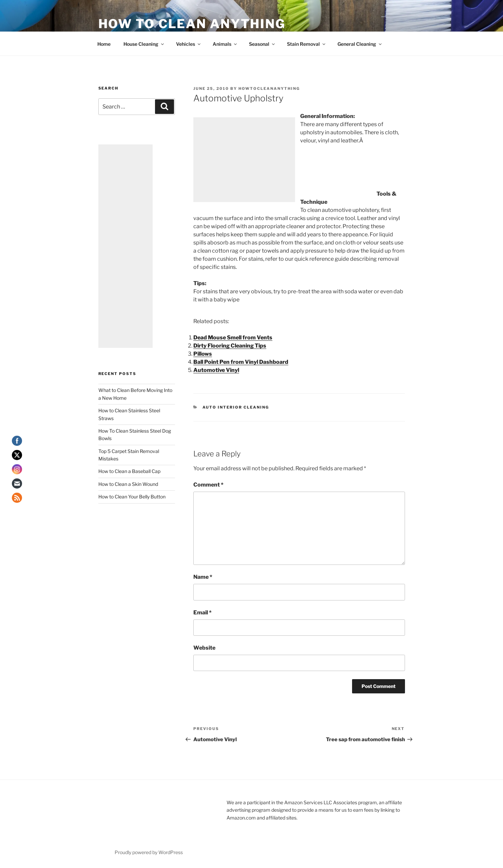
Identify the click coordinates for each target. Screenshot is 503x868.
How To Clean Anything (192, 24)
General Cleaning (360, 44)
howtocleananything (269, 88)
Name (203, 577)
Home (104, 44)
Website (204, 648)
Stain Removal (307, 44)
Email (202, 613)
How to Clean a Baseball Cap (129, 471)
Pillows (203, 354)
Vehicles (189, 44)
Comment (208, 485)
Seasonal (262, 44)
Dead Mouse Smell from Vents (233, 338)
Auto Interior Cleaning (236, 407)
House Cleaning (144, 44)
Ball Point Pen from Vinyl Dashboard (241, 362)
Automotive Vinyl (216, 370)
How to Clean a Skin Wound (128, 484)
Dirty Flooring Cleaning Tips (230, 346)
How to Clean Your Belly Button (132, 497)
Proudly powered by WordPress (149, 852)
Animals (225, 44)
